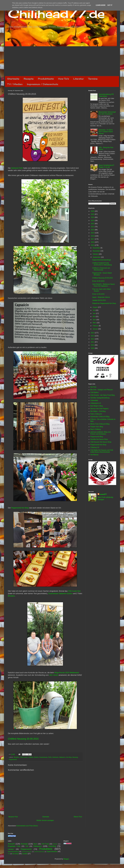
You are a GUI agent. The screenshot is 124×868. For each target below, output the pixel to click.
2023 (93, 221)
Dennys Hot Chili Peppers (99, 409)
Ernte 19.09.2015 (98, 281)
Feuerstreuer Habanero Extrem (60, 594)
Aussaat (24, 844)
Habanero (62, 757)
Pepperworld (13, 759)
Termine (93, 79)
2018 (93, 236)
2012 (93, 339)
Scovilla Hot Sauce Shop (99, 439)
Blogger (66, 859)
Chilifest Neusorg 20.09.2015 (23, 739)
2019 (93, 233)
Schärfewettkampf (39, 852)
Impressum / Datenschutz (42, 84)
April (94, 320)
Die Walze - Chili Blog (98, 411)
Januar (95, 329)
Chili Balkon (94, 392)
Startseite (13, 79)
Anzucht (11, 844)
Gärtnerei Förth (17, 168)
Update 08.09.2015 (99, 300)
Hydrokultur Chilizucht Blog (100, 417)
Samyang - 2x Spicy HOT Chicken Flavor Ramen (106, 132)
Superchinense (52, 852)
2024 (93, 217)
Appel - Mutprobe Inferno (101, 297)
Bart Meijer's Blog (97, 406)
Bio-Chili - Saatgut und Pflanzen (102, 390)
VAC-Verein (54, 675)
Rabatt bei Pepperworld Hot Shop (104, 303)
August (95, 307)
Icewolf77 (103, 494)
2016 (93, 242)
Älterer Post (78, 817)
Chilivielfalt (94, 400)
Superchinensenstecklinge (102, 260)
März (95, 323)
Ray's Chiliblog (96, 429)
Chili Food (45, 844)
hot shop (69, 757)
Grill (27, 846)
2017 (93, 239)
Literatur (78, 79)
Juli (94, 310)
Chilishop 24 (95, 447)
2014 (93, 333)
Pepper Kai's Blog (97, 427)
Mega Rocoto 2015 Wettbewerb (67, 673)
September (97, 257)
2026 (93, 211)
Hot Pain (93, 387)
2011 (93, 342)
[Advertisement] (62, 61)
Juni (94, 313)
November (97, 251)
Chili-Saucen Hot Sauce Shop (101, 442)
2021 (93, 227)
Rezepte (29, 79)
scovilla (25, 854)
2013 (93, 336)
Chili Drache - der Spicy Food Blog (102, 395)
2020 (93, 230)
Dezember (97, 248)
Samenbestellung (13, 852)
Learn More (101, 5)
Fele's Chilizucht (96, 414)
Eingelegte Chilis (14, 846)
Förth (50, 757)
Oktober (96, 254)
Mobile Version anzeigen (45, 820)
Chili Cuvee (24, 757)
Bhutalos (11, 596)
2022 (93, 224)
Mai (94, 317)
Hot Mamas (94, 455)
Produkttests (46, 79)
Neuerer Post (13, 817)
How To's (63, 79)
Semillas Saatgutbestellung (100, 398)
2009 (93, 348)
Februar (96, 326)
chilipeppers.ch (96, 403)
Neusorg (75, 757)
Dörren (55, 844)
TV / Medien (15, 84)
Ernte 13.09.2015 (98, 294)
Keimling (52, 846)
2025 (93, 214)
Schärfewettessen (27, 852)
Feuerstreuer (43, 757)
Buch (35, 844)
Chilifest (31, 757)
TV (9, 854)
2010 (93, 345)
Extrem (36, 757)
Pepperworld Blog (97, 437)
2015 (93, 245)
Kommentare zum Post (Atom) (27, 826)
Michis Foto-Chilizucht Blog (100, 424)
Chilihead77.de (56, 14)
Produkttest (46, 849)
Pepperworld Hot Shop (20, 508)
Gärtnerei (55, 757)
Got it (110, 5)
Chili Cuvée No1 (74, 591)
